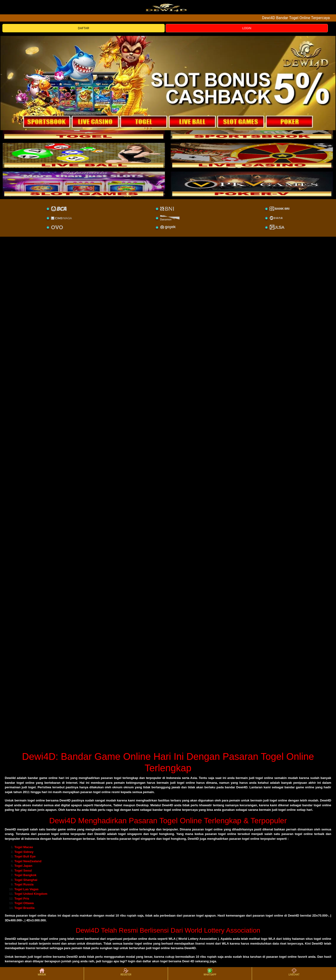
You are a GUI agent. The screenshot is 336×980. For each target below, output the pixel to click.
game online (67, 829)
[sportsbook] (84, 155)
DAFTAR (84, 28)
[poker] (84, 184)
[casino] (252, 155)
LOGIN (247, 28)
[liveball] (252, 184)
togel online (38, 916)
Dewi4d (10, 778)
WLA (172, 939)
